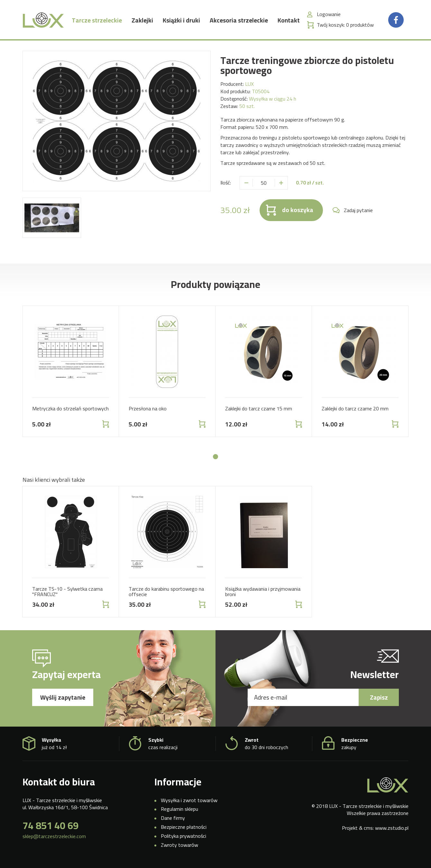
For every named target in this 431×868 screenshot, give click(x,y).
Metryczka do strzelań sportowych (70, 408)
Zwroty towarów (179, 845)
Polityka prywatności (183, 836)
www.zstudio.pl (392, 828)
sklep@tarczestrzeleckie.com (54, 836)
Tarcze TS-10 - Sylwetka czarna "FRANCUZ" (67, 592)
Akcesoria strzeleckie (239, 21)
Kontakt (289, 21)
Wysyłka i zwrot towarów (189, 800)
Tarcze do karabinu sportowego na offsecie (166, 592)
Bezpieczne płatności (184, 827)
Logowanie (329, 15)
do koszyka (298, 210)
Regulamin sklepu (179, 809)
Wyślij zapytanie (63, 697)
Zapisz (379, 697)
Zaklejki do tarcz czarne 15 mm (259, 408)
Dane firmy (173, 818)
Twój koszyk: (345, 26)
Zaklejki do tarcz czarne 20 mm (355, 408)
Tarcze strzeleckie (97, 21)
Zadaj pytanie (358, 210)
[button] (215, 457)
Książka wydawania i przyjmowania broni (263, 592)
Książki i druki (181, 21)
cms (368, 828)
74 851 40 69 (50, 826)
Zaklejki (142, 21)
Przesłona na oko (148, 408)
